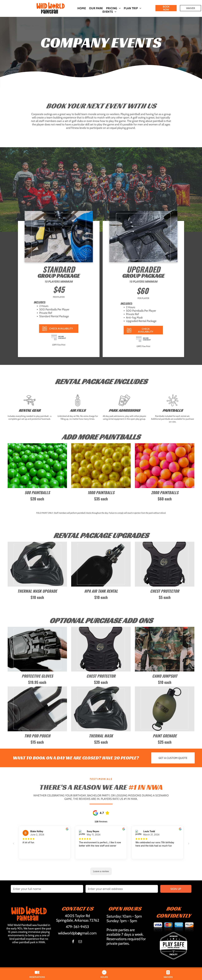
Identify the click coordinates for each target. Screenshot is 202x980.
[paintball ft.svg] (30, 405)
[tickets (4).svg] (124, 405)
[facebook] (73, 942)
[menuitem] (82, 8)
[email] (80, 942)
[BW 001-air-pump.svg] (78, 405)
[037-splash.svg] (172, 405)
